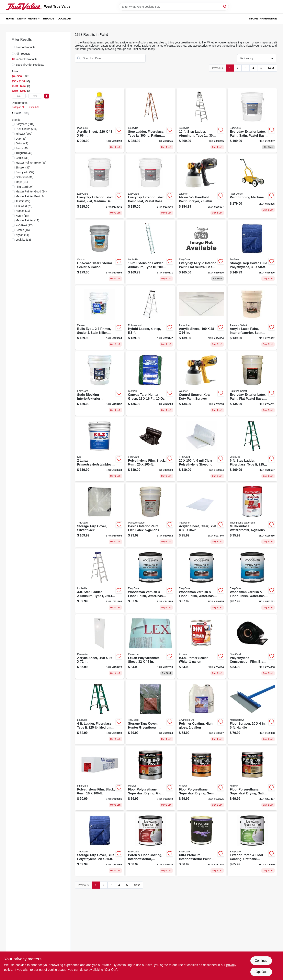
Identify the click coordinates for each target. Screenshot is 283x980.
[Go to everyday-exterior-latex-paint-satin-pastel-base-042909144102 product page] (252, 120)
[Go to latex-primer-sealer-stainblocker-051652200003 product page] (100, 449)
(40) (22, 148)
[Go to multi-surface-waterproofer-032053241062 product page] (252, 515)
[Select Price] (47, 96)
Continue (261, 961)
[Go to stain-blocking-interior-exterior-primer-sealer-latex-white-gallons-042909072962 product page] (100, 383)
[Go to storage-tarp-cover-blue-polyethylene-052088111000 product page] (252, 252)
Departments (27, 19)
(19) (23, 211)
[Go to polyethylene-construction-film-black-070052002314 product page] (252, 647)
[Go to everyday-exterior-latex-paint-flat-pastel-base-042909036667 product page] (252, 383)
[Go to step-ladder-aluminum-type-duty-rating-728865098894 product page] (100, 581)
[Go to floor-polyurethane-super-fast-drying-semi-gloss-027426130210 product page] (201, 778)
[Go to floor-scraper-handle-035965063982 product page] (252, 712)
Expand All (33, 107)
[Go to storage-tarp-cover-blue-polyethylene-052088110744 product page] (100, 844)
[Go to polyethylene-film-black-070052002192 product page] (151, 449)
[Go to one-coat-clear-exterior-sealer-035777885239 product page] (100, 252)
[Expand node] (13, 113)
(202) (24, 134)
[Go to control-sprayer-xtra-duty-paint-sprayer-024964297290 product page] (201, 383)
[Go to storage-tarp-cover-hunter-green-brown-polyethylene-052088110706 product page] (151, 712)
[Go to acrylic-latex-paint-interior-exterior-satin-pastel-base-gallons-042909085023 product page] (252, 318)
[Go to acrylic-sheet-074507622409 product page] (201, 318)
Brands (49, 19)
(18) (22, 216)
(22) (23, 201)
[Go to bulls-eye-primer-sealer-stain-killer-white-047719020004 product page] (100, 318)
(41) (22, 143)
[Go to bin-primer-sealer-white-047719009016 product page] (201, 647)
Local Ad (64, 19)
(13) (23, 240)
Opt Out (261, 972)
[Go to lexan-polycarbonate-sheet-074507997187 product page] (151, 647)
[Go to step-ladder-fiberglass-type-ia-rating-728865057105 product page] (151, 120)
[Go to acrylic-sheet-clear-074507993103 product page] (201, 515)
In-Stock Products (27, 59)
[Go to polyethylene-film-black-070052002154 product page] (100, 778)
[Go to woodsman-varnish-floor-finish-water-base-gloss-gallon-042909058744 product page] (252, 581)
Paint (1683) (22, 113)
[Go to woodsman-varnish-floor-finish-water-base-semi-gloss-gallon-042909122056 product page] (201, 581)
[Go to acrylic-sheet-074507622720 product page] (100, 647)
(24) (25, 187)
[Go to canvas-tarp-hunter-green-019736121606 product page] (151, 383)
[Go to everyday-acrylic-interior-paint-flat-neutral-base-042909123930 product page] (201, 252)
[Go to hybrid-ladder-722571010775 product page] (151, 318)
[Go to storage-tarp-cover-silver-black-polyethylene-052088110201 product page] (100, 515)
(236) (27, 129)
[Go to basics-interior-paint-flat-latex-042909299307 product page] (151, 515)
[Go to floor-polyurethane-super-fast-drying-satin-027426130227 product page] (252, 778)
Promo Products (26, 47)
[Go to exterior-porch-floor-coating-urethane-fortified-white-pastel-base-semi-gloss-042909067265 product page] (252, 844)
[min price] (19, 96)
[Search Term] (174, 7)
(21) (24, 206)
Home (10, 19)
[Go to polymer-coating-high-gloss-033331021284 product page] (201, 712)
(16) (23, 230)
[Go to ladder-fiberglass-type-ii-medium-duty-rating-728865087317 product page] (100, 712)
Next (271, 68)
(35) (23, 167)
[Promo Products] (13, 47)
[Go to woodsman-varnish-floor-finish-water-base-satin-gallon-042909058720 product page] (151, 581)
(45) (21, 139)
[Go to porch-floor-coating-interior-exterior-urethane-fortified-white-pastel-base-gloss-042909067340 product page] (151, 844)
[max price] (35, 96)
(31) (25, 177)
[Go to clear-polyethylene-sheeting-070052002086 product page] (201, 449)
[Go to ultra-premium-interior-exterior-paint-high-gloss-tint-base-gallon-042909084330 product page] (201, 844)
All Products (23, 54)
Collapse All (18, 107)
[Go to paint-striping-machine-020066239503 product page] (252, 186)
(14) (23, 235)
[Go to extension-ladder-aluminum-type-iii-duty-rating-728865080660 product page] (151, 252)
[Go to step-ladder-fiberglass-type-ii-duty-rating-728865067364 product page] (252, 449)
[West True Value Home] (24, 7)
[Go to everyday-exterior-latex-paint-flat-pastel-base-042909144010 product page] (151, 186)
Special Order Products (30, 65)
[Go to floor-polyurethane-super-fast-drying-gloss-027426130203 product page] (151, 778)
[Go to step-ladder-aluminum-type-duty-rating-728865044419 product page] (201, 120)
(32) (25, 172)
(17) (28, 220)
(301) (25, 124)
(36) (31, 163)
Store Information (263, 19)
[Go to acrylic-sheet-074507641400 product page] (100, 120)
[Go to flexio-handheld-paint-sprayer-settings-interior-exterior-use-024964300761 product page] (201, 186)
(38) (23, 158)
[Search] (225, 6)
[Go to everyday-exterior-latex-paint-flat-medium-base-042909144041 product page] (100, 186)
